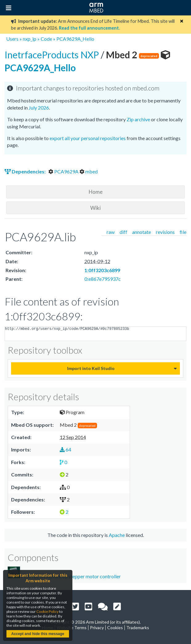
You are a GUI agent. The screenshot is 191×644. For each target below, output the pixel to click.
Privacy (97, 627)
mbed (89, 171)
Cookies (115, 627)
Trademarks (138, 627)
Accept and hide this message (38, 634)
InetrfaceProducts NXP (53, 55)
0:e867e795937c (103, 279)
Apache (117, 535)
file (183, 232)
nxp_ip (30, 39)
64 (65, 449)
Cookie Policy (47, 611)
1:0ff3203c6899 (102, 270)
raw (111, 232)
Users (12, 39)
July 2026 (39, 108)
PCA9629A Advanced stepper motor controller (64, 573)
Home (96, 192)
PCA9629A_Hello (75, 39)
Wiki (95, 208)
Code (46, 39)
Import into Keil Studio (91, 368)
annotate (142, 232)
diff (123, 232)
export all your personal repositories (88, 138)
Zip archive (138, 119)
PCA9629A (64, 171)
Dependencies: (26, 171)
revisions (165, 232)
